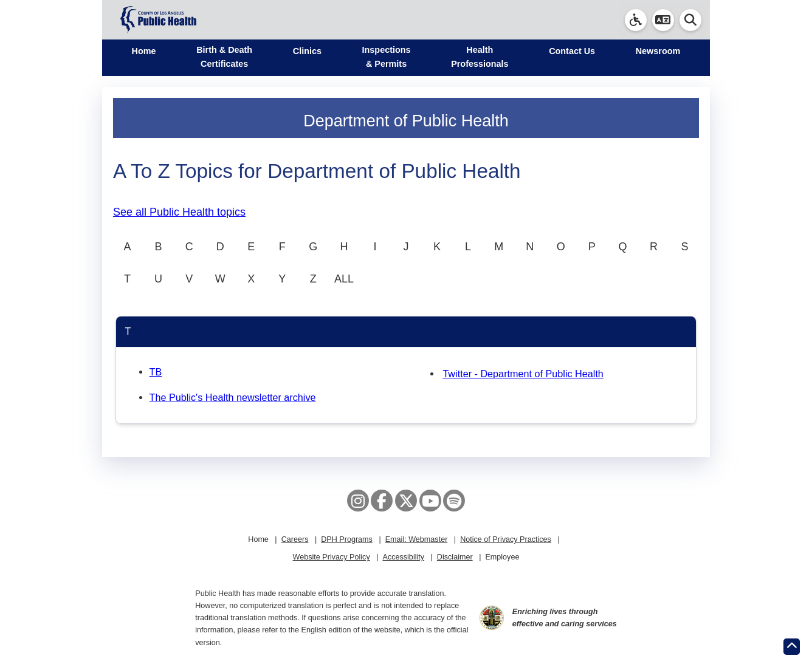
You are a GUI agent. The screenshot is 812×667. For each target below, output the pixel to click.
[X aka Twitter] (406, 501)
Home (144, 51)
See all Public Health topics (179, 212)
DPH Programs (347, 539)
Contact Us (572, 51)
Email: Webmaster (417, 539)
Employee (502, 557)
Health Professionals (480, 57)
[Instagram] (358, 501)
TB (156, 372)
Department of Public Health (406, 121)
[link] (636, 20)
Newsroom (658, 51)
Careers (295, 539)
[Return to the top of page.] (792, 647)
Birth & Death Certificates (224, 57)
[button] (663, 20)
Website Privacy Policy (332, 557)
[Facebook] (382, 501)
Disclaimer (455, 557)
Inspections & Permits (387, 57)
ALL (344, 279)
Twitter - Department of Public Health (523, 374)
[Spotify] (454, 501)
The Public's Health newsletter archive (233, 397)
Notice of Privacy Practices (506, 539)
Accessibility (403, 557)
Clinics (307, 51)
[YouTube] (430, 501)
